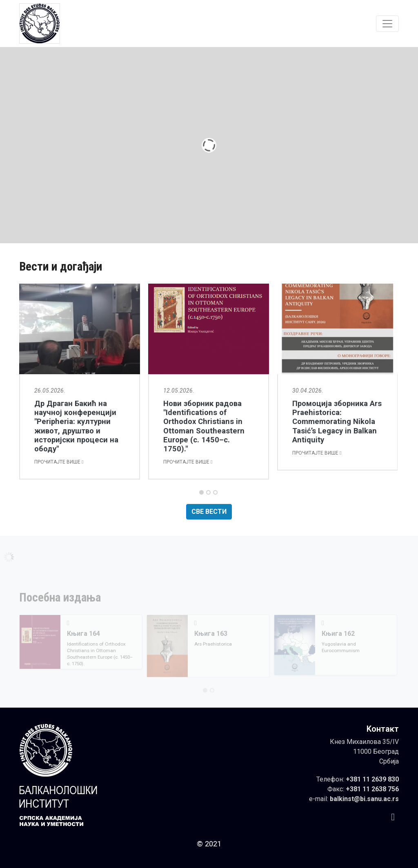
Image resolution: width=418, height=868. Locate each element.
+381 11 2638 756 (372, 789)
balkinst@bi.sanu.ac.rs (364, 799)
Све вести (209, 512)
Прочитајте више (59, 462)
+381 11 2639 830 (372, 779)
